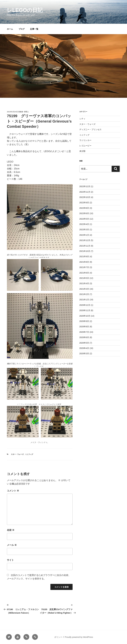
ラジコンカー (85, 140)
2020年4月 (84, 348)
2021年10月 (85, 251)
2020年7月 (84, 332)
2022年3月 (84, 230)
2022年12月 (85, 186)
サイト (10, 560)
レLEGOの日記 (25, 10)
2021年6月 (84, 273)
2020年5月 (84, 343)
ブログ (22, 29)
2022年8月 (84, 208)
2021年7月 (84, 267)
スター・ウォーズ (17, 454)
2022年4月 (84, 224)
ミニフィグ (29, 454)
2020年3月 (84, 354)
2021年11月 (85, 246)
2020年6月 (84, 337)
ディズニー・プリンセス (90, 129)
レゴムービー (85, 146)
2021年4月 (84, 283)
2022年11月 (85, 192)
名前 (11, 530)
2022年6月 (84, 213)
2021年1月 (84, 300)
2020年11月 (85, 310)
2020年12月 (85, 305)
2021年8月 (84, 262)
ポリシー (58, 637)
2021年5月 (84, 278)
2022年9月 (84, 203)
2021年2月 (84, 294)
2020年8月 (84, 327)
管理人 (26, 112)
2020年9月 (84, 321)
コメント (13, 491)
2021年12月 (85, 240)
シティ (82, 119)
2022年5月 (84, 219)
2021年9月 (84, 256)
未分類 (82, 151)
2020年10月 (85, 316)
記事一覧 (34, 29)
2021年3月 (84, 289)
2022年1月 (84, 235)
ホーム (10, 29)
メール (12, 545)
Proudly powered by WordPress (79, 637)
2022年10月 (85, 197)
